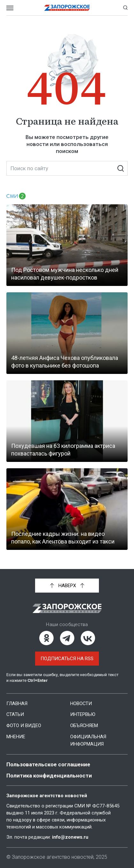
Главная (17, 704)
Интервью (83, 714)
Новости (81, 704)
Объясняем (84, 725)
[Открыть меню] (10, 8)
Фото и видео (24, 725)
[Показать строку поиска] (125, 8)
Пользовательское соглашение (48, 763)
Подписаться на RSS (67, 659)
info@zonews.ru (71, 835)
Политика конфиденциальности (49, 774)
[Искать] (121, 168)
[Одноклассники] (46, 638)
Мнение (16, 736)
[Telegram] (67, 638)
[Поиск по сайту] (67, 168)
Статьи (15, 714)
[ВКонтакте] (88, 638)
